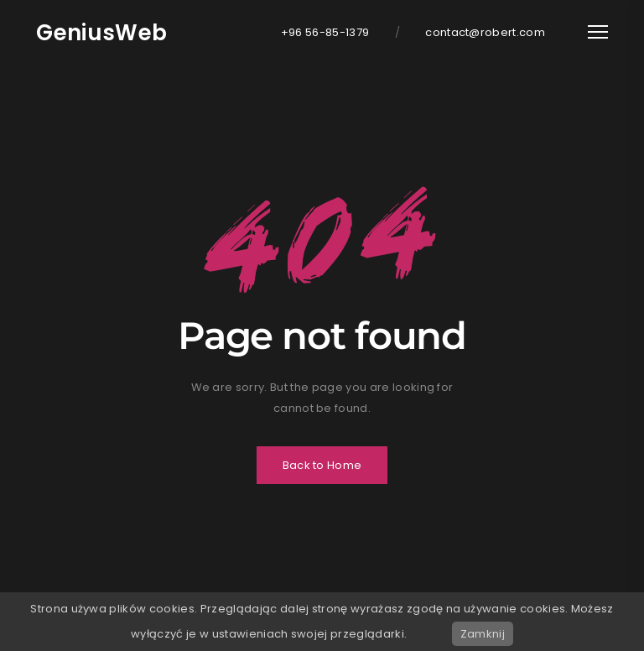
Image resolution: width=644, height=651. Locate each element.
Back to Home (322, 465)
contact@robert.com (485, 32)
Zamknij (483, 634)
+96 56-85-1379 (325, 32)
